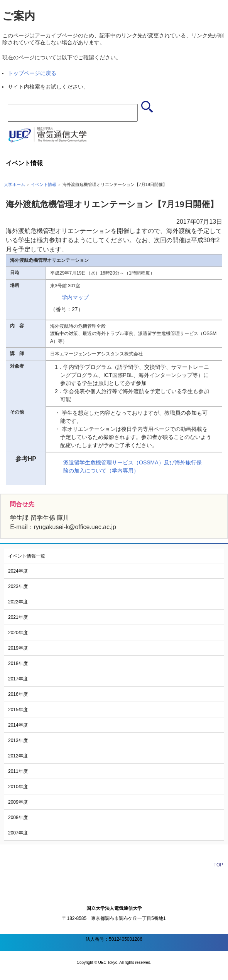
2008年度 (18, 818)
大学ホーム (14, 184)
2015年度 (18, 710)
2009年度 (18, 802)
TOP (218, 865)
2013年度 (18, 740)
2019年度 (18, 648)
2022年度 (18, 602)
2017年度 (18, 679)
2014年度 (18, 725)
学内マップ (75, 297)
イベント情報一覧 (27, 556)
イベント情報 (44, 184)
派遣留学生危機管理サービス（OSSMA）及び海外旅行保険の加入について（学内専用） (133, 467)
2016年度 (18, 694)
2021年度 (18, 617)
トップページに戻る (32, 73)
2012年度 (18, 756)
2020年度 (18, 633)
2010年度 (18, 787)
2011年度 (18, 771)
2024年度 (18, 571)
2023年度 (18, 586)
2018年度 (18, 663)
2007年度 (18, 833)
